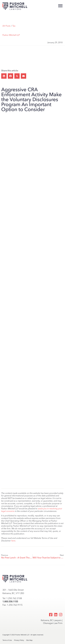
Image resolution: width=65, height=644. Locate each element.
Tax (14, 26)
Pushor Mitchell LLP (11, 35)
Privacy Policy (19, 640)
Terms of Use (7, 640)
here (13, 541)
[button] (4, 76)
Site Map (29, 640)
